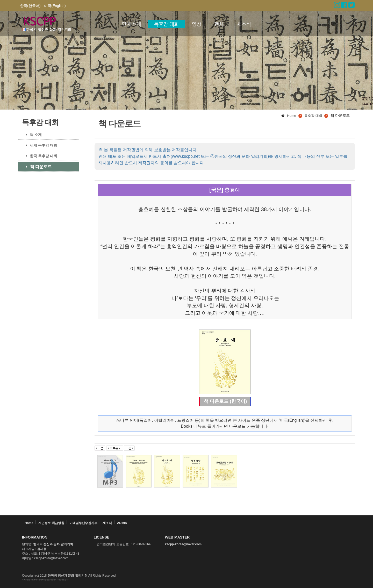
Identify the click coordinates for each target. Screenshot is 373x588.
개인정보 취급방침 (51, 523)
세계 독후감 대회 (40, 145)
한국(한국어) (30, 6)
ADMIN (122, 523)
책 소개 (32, 135)
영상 (197, 24)
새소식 (244, 24)
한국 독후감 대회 (40, 156)
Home (29, 523)
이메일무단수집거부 (83, 523)
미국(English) (55, 6)
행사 (219, 24)
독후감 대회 (166, 24)
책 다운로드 (37, 167)
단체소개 (132, 24)
